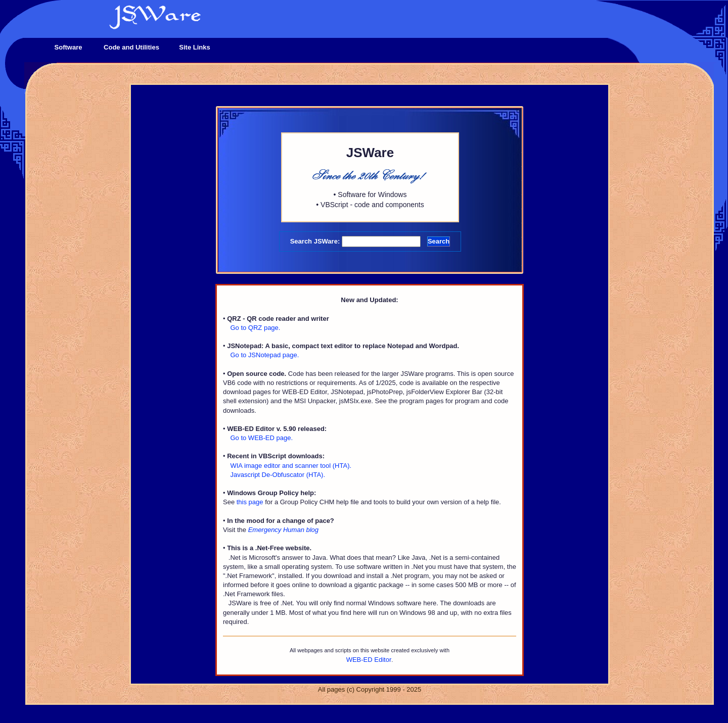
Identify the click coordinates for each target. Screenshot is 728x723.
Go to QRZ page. (255, 328)
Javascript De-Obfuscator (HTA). (278, 475)
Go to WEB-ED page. (261, 438)
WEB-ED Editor (369, 660)
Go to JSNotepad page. (264, 355)
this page (250, 502)
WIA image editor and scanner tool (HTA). (291, 466)
